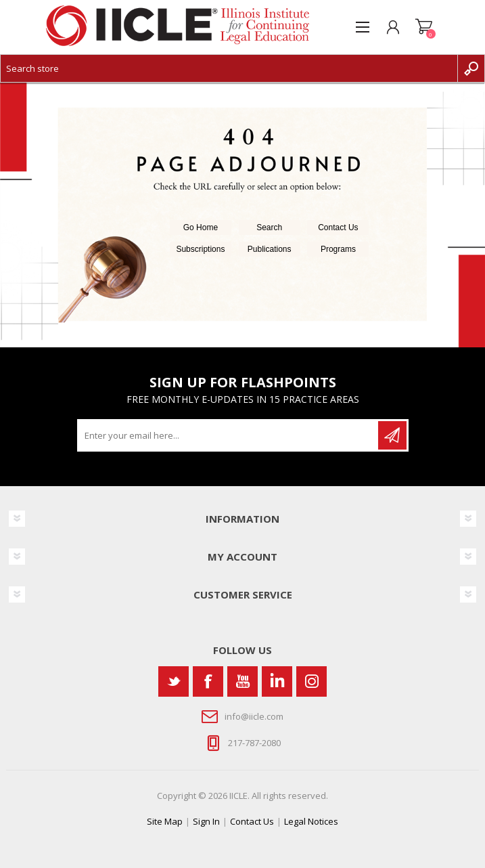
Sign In (206, 821)
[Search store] (229, 68)
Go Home (201, 227)
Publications (270, 249)
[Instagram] (311, 681)
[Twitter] (174, 681)
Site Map (165, 821)
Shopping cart (424, 27)
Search (269, 227)
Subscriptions (200, 249)
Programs (338, 249)
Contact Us (338, 227)
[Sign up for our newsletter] (229, 435)
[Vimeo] (277, 681)
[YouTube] (243, 681)
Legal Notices (311, 821)
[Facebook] (208, 681)
